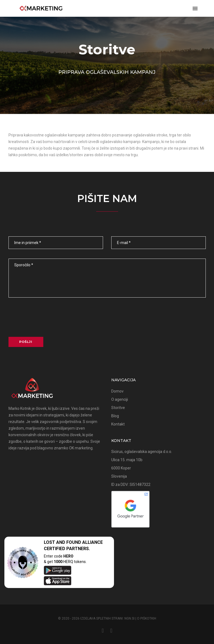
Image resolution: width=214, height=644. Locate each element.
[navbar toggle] (195, 9)
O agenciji (120, 399)
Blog (115, 416)
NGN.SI (129, 618)
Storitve (107, 50)
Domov (117, 391)
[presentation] (50, 319)
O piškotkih (147, 618)
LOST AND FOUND (62, 542)
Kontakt (118, 424)
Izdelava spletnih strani (102, 618)
